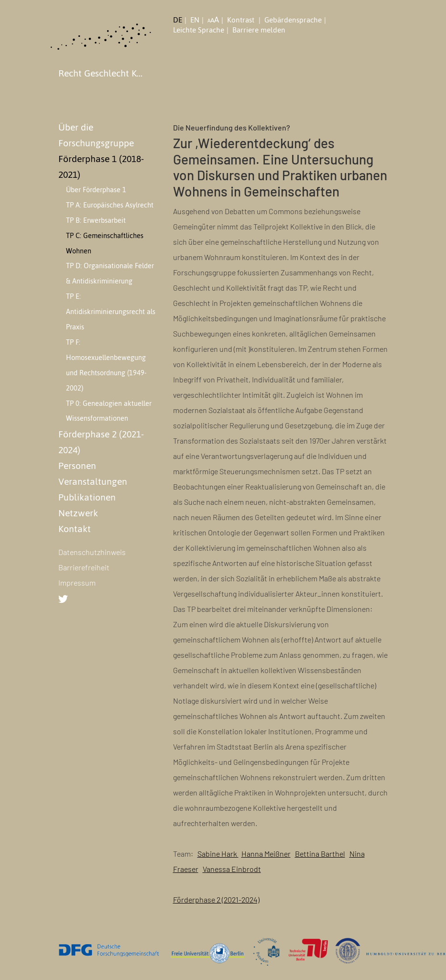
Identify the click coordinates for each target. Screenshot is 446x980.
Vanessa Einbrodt (232, 869)
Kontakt (75, 529)
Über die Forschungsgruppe (96, 135)
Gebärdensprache (293, 20)
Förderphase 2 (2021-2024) (101, 442)
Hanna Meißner (266, 854)
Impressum (77, 583)
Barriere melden (259, 30)
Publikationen (87, 497)
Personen (77, 466)
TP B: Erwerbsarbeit (96, 220)
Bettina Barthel (320, 854)
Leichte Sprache (199, 30)
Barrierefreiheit (84, 567)
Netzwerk (78, 513)
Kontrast (242, 20)
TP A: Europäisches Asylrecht (110, 205)
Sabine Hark (218, 854)
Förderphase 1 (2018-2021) (101, 167)
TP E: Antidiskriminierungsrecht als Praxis (111, 312)
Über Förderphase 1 (96, 190)
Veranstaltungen (93, 481)
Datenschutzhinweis (92, 552)
